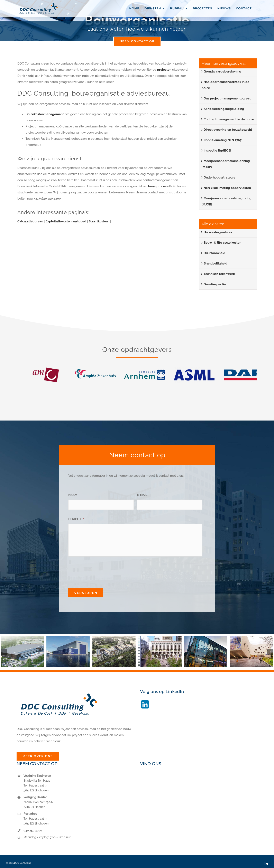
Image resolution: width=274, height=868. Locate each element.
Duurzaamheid (214, 253)
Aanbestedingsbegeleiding (224, 109)
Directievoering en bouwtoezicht (228, 130)
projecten (165, 70)
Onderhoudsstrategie (220, 177)
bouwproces (157, 186)
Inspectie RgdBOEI (217, 151)
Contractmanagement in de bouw (229, 119)
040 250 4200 (33, 830)
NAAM (74, 495)
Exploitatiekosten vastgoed (66, 221)
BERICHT (76, 519)
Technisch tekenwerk (219, 274)
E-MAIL (144, 495)
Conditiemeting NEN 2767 (223, 140)
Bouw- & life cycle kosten (222, 243)
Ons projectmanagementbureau (227, 98)
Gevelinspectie (215, 284)
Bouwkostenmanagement (45, 114)
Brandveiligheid (216, 263)
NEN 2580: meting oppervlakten (227, 188)
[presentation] (99, 571)
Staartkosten (98, 221)
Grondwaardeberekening (222, 71)
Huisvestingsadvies (218, 232)
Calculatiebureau (30, 221)
